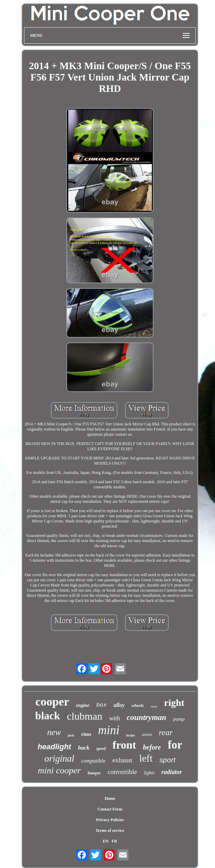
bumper (94, 773)
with (115, 718)
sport (167, 760)
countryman (146, 717)
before (152, 747)
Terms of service (110, 830)
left (146, 758)
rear (166, 732)
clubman (85, 716)
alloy (119, 705)
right (174, 703)
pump (179, 719)
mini (109, 730)
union (147, 734)
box (101, 705)
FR (114, 841)
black (47, 716)
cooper (52, 702)
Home (110, 798)
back (84, 748)
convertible (122, 772)
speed (101, 749)
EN (106, 841)
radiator (172, 772)
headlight (54, 747)
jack (71, 735)
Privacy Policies (110, 820)
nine (154, 706)
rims (86, 734)
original (59, 759)
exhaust (122, 760)
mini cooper (59, 770)
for (175, 745)
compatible (93, 761)
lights (149, 773)
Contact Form (110, 809)
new (54, 732)
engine (83, 705)
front (125, 745)
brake (131, 735)
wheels (138, 705)
